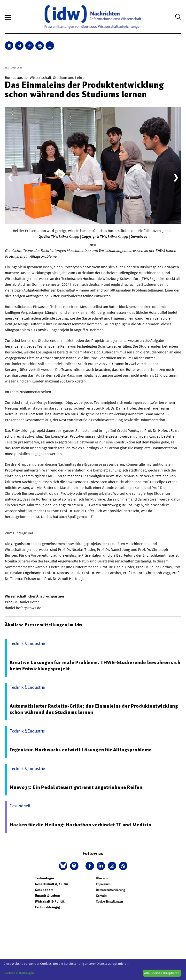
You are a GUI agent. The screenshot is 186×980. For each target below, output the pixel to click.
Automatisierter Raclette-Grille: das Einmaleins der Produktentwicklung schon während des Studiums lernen (94, 709)
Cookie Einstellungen (109, 901)
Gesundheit (44, 890)
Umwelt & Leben (47, 896)
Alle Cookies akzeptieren (162, 973)
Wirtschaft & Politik (50, 901)
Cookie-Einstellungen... (20, 973)
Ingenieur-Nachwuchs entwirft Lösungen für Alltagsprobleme (81, 750)
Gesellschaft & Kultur (51, 884)
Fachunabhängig (47, 907)
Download (139, 236)
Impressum (103, 884)
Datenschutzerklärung (110, 890)
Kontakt (101, 896)
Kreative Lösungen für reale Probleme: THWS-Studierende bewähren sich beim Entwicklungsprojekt (95, 666)
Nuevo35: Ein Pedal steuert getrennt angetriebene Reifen (76, 787)
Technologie (44, 878)
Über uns (102, 878)
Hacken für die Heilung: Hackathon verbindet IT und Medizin (80, 825)
